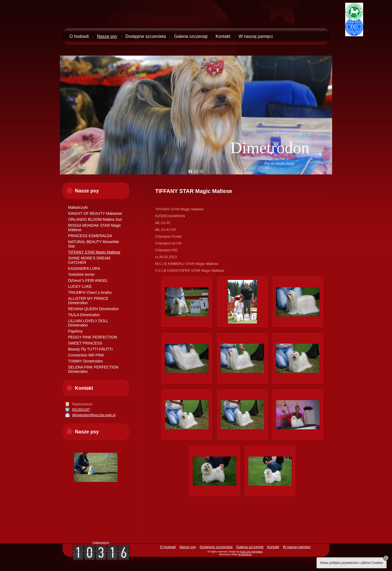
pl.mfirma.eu (245, 554)
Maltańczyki (78, 207)
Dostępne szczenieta (146, 36)
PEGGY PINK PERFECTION (93, 337)
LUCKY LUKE (80, 286)
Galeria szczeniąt (191, 36)
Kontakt (223, 36)
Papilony (75, 331)
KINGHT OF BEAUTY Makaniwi (95, 213)
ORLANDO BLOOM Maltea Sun (95, 219)
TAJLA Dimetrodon (84, 315)
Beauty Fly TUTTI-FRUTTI (90, 349)
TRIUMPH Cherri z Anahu (90, 292)
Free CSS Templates (251, 552)
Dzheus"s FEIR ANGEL (88, 280)
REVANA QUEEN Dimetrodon (93, 309)
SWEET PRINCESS (85, 343)
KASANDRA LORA (84, 268)
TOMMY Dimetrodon (85, 361)
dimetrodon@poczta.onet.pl (94, 415)
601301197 (81, 410)
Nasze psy (107, 36)
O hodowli (79, 36)
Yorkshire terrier (81, 274)
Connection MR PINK (86, 355)
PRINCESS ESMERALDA (90, 236)
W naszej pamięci (255, 36)
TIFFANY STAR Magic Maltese (94, 252)
